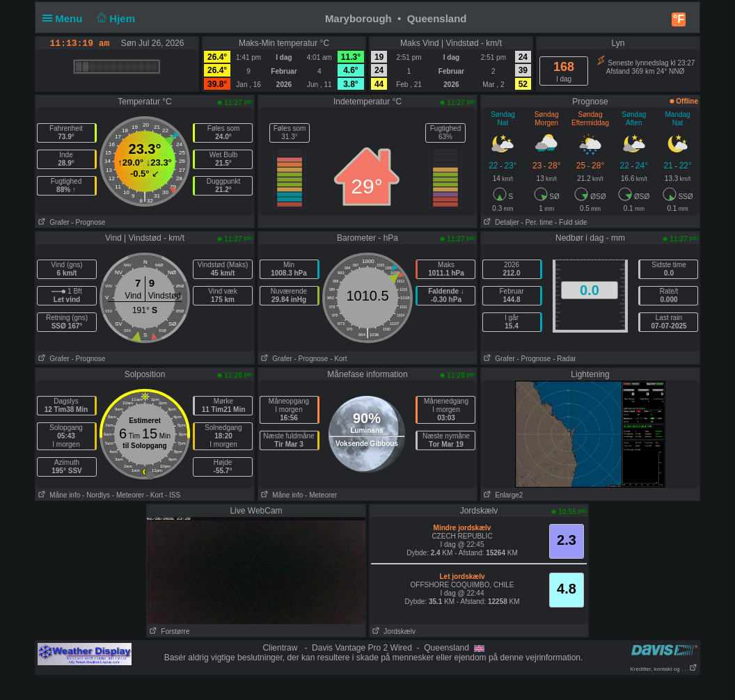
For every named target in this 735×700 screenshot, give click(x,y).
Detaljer (500, 222)
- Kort (338, 359)
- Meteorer (128, 495)
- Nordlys (96, 495)
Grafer (53, 222)
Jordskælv (393, 631)
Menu (65, 18)
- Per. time (537, 222)
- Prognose (88, 222)
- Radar (564, 359)
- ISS (173, 495)
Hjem (115, 18)
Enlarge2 (502, 495)
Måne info (58, 495)
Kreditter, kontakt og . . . (664, 669)
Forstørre (168, 631)
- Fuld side (571, 222)
